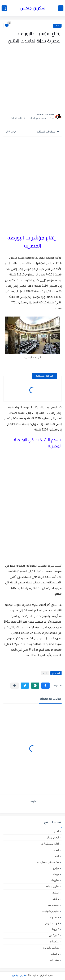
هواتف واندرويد (51, 948)
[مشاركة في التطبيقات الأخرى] (15, 686)
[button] (45, 686)
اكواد (56, 850)
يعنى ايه (55, 960)
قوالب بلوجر (52, 923)
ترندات (55, 874)
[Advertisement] (32, 77)
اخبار (57, 26)
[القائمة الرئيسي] (61, 8)
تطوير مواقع (52, 886)
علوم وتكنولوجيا (50, 911)
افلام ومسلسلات (50, 844)
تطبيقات (54, 880)
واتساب (55, 954)
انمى (56, 856)
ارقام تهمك (53, 837)
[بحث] (4, 8)
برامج (56, 868)
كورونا (55, 929)
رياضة (56, 899)
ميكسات (54, 941)
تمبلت (55, 893)
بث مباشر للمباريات (48, 862)
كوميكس (54, 935)
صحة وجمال (52, 905)
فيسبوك (54, 917)
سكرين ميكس (32, 8)
